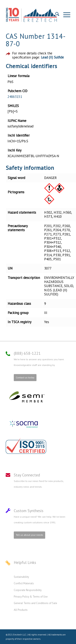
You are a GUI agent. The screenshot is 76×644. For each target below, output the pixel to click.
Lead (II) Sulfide (52, 57)
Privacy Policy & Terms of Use (31, 597)
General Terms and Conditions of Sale (35, 603)
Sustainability (21, 577)
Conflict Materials (24, 583)
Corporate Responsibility (28, 590)
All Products (21, 610)
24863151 (15, 97)
